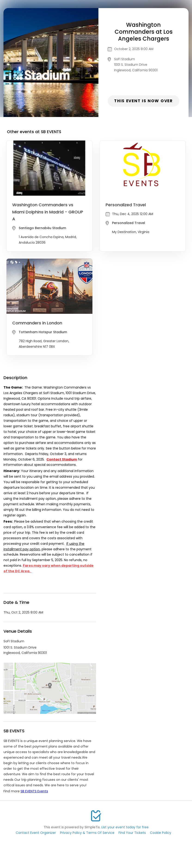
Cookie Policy (161, 833)
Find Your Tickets (132, 833)
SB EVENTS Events (34, 791)
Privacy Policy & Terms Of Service (87, 833)
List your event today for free (125, 827)
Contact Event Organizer (36, 833)
